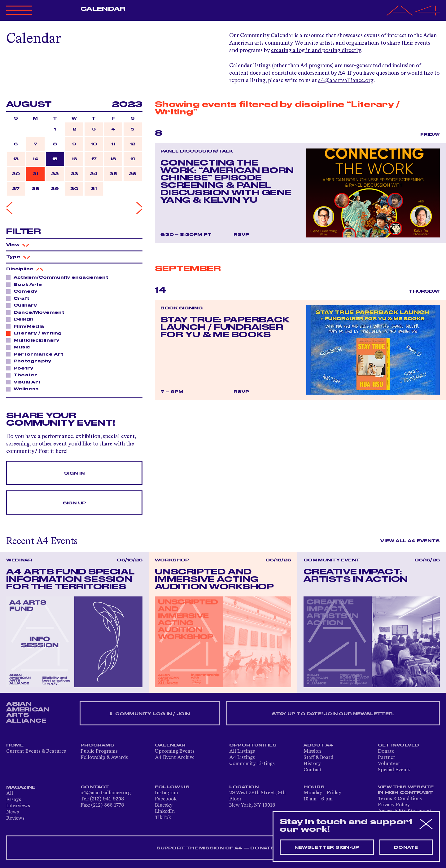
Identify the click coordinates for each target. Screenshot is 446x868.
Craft (20, 298)
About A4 (319, 745)
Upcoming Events (175, 751)
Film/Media (27, 326)
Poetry (22, 368)
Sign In (74, 473)
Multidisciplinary (35, 340)
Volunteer (389, 764)
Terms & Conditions (400, 799)
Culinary (24, 305)
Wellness (24, 389)
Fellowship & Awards (104, 758)
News (13, 812)
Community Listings (252, 764)
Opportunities (253, 745)
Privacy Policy (394, 805)
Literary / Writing (36, 333)
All (10, 794)
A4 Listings (242, 758)
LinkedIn (165, 812)
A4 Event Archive (175, 758)
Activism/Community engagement (59, 277)
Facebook (166, 799)
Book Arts (26, 284)
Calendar (103, 9)
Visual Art (25, 382)
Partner (387, 758)
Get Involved (398, 745)
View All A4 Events (410, 541)
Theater (24, 375)
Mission (312, 751)
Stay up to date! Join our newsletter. (333, 714)
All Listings (242, 751)
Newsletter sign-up (327, 848)
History (312, 764)
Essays (14, 800)
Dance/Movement (37, 312)
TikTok (163, 818)
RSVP (241, 235)
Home (15, 745)
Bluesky (164, 805)
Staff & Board (318, 758)
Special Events (394, 770)
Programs (98, 745)
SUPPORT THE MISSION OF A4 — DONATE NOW (223, 848)
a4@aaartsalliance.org (346, 81)
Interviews (18, 806)
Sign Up (74, 503)
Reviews (15, 818)
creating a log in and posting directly (316, 51)
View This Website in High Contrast (406, 790)
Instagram (166, 793)
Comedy (24, 291)
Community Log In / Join (150, 714)
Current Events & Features (36, 751)
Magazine (21, 787)
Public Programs (99, 751)
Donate (386, 751)
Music (20, 347)
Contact (313, 770)
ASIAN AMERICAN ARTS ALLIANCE (28, 712)
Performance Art (37, 354)
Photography (31, 361)
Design (22, 319)
